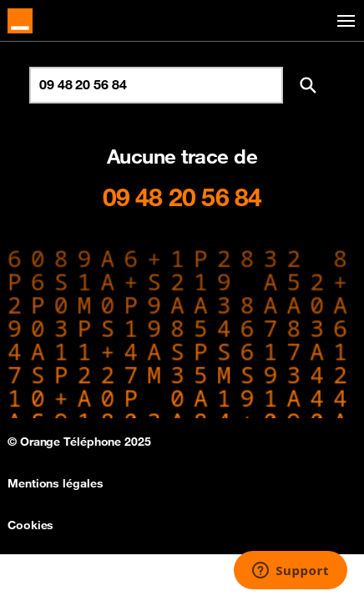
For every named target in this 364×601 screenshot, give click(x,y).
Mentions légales (55, 483)
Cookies (30, 525)
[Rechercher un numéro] (156, 85)
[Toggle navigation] (343, 21)
